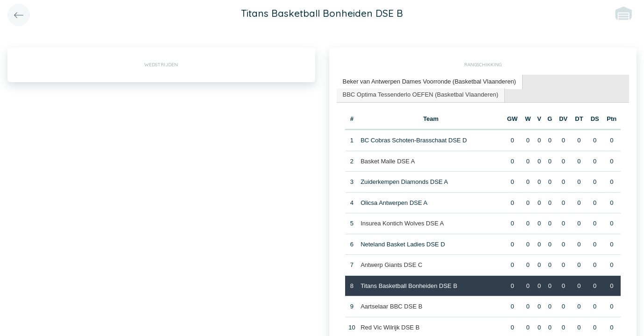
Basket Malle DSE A (388, 161)
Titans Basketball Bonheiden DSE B (409, 286)
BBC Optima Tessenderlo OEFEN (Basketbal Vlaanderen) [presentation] (421, 94)
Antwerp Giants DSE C (391, 265)
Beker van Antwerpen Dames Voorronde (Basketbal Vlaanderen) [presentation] (429, 81)
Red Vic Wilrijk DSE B (390, 327)
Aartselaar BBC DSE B (391, 306)
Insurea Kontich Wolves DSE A (402, 223)
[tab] (430, 82)
